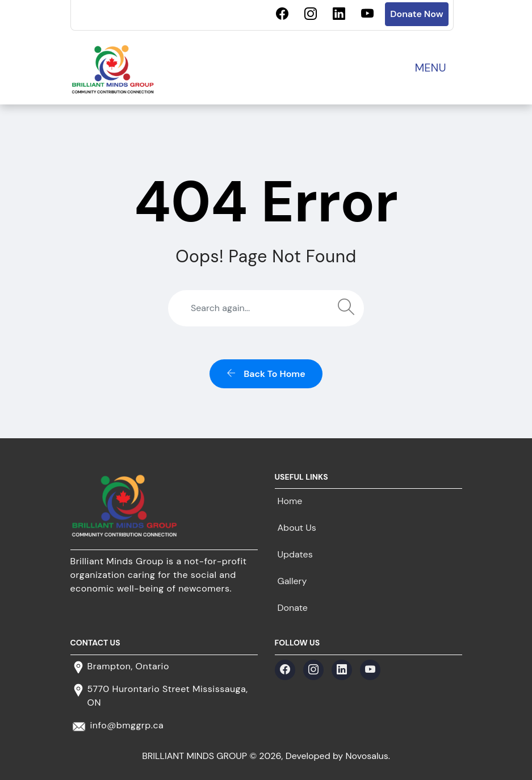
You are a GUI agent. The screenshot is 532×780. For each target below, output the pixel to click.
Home (290, 501)
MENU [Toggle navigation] (430, 68)
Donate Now (416, 14)
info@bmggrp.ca (127, 725)
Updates (295, 554)
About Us (297, 528)
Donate (293, 608)
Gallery (292, 581)
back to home (266, 374)
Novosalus (367, 756)
